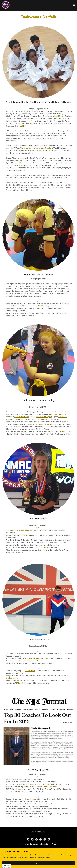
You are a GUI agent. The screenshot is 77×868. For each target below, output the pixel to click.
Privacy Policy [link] (38, 832)
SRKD (20, 792)
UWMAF (63, 432)
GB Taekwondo (12, 678)
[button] (74, 5)
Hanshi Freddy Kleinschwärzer (42, 419)
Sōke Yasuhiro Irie (21, 417)
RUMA (41, 306)
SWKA (18, 683)
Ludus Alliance (32, 799)
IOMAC (20, 673)
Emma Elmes (30, 671)
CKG (41, 294)
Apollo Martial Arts (50, 787)
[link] (6, 5)
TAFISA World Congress (47, 424)
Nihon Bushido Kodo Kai (57, 414)
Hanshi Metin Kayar (44, 417)
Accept (38, 863)
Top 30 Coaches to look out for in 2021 (37, 784)
